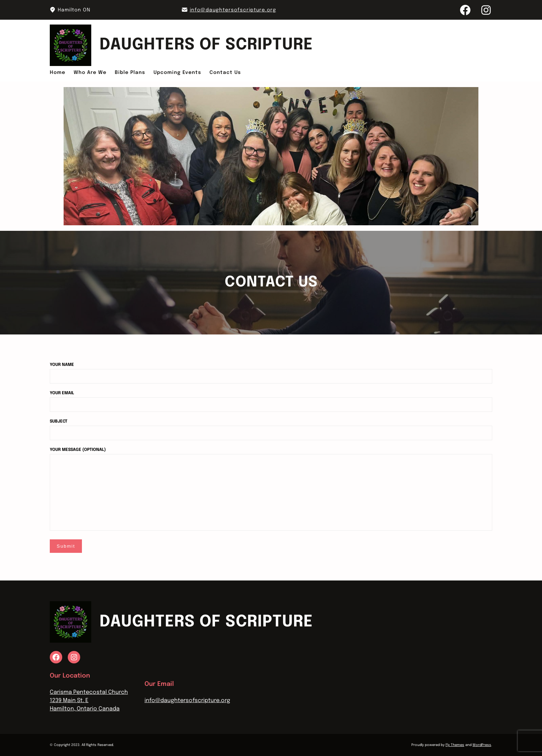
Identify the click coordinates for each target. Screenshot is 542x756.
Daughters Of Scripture (206, 45)
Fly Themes (455, 745)
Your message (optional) (271, 490)
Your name (271, 371)
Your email (271, 399)
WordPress (482, 745)
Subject (271, 427)
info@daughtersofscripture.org (233, 10)
